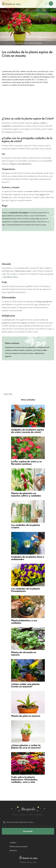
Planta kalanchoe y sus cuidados (24, 621)
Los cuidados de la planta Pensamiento (25, 589)
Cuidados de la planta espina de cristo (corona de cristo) (28, 431)
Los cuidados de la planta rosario (25, 526)
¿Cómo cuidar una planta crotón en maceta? (25, 684)
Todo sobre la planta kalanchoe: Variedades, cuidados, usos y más (25, 778)
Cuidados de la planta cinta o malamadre (28, 557)
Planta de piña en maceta (26, 714)
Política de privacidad (18, 844)
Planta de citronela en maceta (24, 652)
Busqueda (28, 829)
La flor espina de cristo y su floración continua (26, 462)
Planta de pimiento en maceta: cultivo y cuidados (26, 494)
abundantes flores (11, 277)
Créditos (13, 840)
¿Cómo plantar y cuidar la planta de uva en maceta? (26, 745)
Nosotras (13, 848)
